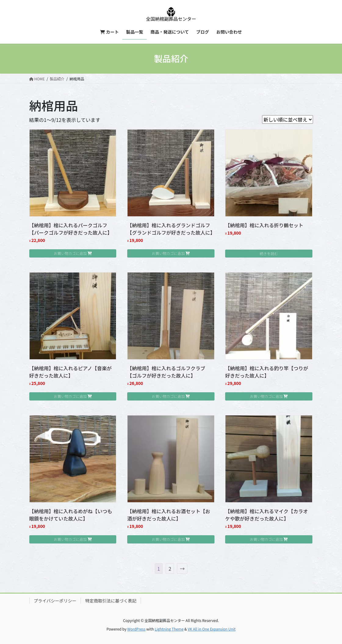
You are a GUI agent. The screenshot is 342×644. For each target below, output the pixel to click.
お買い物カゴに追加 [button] (70, 253)
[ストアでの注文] (288, 119)
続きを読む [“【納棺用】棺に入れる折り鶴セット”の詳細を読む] (269, 253)
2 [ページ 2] (170, 569)
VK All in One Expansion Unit (212, 629)
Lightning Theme (169, 629)
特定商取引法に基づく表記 (111, 601)
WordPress (136, 629)
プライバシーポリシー (55, 601)
